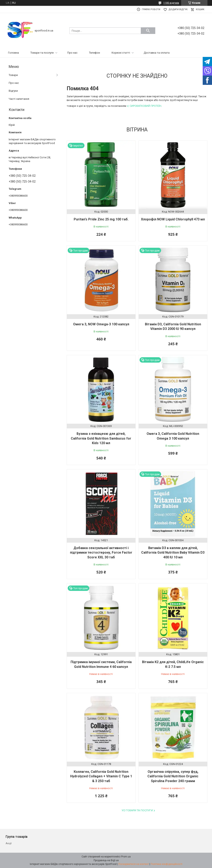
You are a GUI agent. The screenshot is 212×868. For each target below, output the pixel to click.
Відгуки (13, 91)
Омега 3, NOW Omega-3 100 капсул (101, 324)
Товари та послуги (42, 53)
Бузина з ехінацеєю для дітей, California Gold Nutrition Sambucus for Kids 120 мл (101, 438)
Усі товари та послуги (137, 810)
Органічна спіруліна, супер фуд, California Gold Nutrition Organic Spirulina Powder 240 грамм (173, 776)
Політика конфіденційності (167, 864)
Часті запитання (19, 99)
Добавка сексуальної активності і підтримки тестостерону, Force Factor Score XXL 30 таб (101, 553)
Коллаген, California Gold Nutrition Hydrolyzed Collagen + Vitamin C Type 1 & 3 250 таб (101, 776)
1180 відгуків (171, 3)
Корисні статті (121, 53)
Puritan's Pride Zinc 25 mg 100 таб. (101, 219)
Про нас (72, 53)
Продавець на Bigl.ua (106, 860)
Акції (9, 843)
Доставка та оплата (157, 53)
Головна (13, 53)
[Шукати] (148, 31)
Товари (13, 75)
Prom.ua (126, 857)
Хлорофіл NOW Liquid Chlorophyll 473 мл (173, 219)
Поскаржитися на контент (134, 864)
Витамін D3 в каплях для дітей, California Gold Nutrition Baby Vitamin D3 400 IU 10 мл (173, 553)
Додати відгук (178, 9)
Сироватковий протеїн (145, 106)
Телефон (95, 53)
